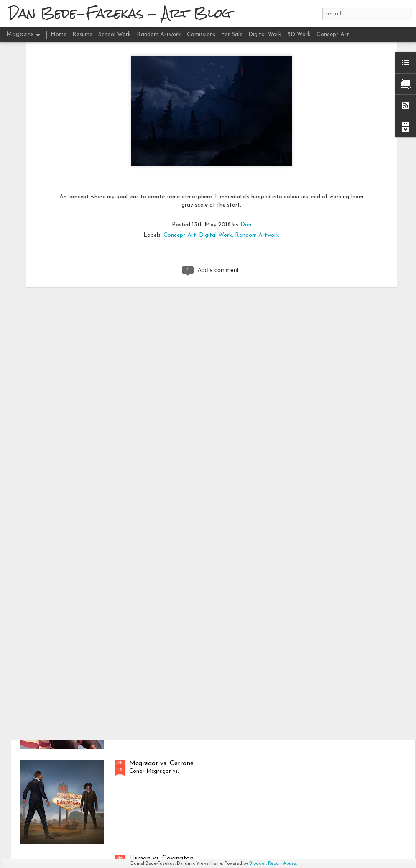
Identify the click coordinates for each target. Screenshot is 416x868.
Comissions (201, 34)
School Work (115, 34)
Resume (82, 34)
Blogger (258, 864)
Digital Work (216, 136)
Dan (246, 125)
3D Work (299, 34)
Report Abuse (282, 864)
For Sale (232, 34)
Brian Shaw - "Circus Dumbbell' (176, 669)
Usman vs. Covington (161, 858)
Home (59, 34)
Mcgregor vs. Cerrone (161, 763)
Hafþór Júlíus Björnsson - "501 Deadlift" (189, 574)
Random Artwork (257, 136)
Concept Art (180, 136)
